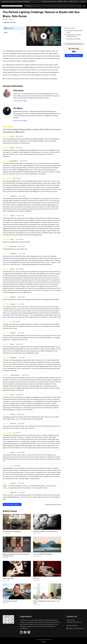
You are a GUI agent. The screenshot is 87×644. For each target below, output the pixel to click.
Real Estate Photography (10, 601)
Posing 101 (36, 578)
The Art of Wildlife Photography (43, 554)
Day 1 (6, 32)
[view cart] (66, 2)
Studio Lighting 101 (8, 578)
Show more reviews (12, 504)
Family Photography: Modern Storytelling (45, 531)
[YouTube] (21, 632)
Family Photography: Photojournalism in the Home (46, 602)
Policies (44, 642)
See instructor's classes (20, 101)
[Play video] (44, 36)
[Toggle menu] (84, 6)
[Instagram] (29, 632)
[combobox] (53, 6)
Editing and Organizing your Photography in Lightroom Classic (16, 555)
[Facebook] (25, 632)
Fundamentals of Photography (12, 531)
